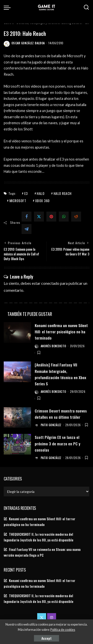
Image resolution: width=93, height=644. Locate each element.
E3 (26, 193)
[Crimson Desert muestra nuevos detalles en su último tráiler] (17, 418)
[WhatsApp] (64, 217)
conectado (50, 283)
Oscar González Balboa (28, 43)
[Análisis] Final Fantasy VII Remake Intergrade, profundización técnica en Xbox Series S (61, 374)
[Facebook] (27, 217)
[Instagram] (52, 618)
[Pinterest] (51, 217)
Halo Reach (63, 193)
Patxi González (51, 425)
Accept (46, 638)
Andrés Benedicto (53, 346)
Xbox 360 (42, 201)
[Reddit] (76, 217)
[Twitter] (39, 217)
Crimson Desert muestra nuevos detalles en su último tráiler (61, 414)
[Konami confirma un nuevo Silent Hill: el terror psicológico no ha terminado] (17, 332)
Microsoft (18, 201)
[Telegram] (27, 229)
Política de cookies (63, 630)
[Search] (86, 7)
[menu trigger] (8, 7)
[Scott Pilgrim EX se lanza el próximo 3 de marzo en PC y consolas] (17, 444)
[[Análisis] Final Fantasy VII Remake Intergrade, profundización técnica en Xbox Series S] (17, 372)
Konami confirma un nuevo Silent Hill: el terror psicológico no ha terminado (61, 332)
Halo (41, 193)
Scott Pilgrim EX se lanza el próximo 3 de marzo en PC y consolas (58, 443)
